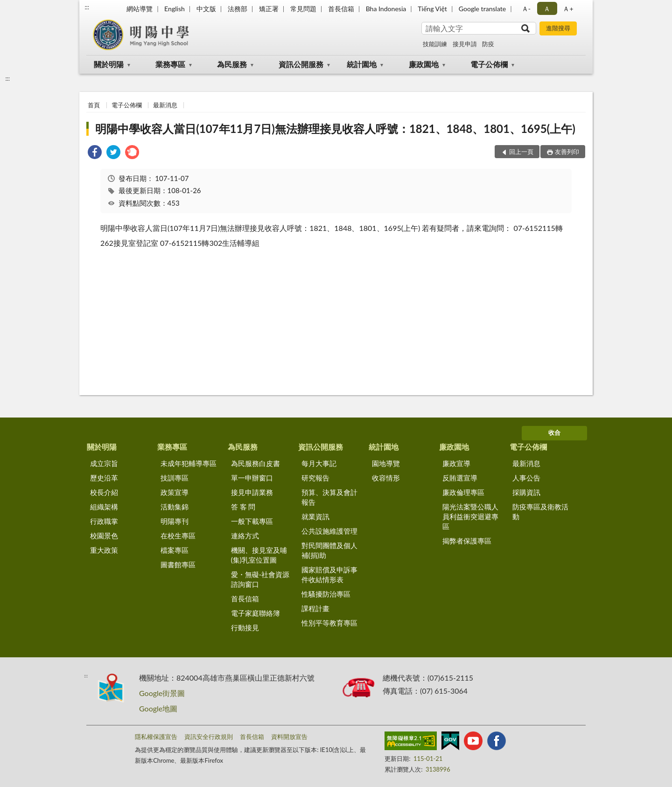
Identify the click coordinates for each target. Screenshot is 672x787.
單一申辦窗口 (252, 478)
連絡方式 (245, 536)
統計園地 (362, 64)
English (175, 9)
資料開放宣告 (289, 737)
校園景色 (104, 536)
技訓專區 (175, 478)
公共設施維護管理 (329, 531)
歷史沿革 (104, 478)
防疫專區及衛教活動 (540, 512)
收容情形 (386, 478)
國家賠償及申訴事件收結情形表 (329, 575)
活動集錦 (175, 507)
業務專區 (170, 64)
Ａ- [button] (526, 9)
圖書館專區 (178, 564)
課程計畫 (315, 608)
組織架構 (104, 507)
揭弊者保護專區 (467, 541)
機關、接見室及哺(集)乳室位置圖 (259, 555)
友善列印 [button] (567, 152)
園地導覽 (386, 463)
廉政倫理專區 (463, 492)
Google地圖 (158, 708)
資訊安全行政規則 (209, 737)
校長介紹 (104, 492)
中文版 (206, 9)
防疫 (488, 44)
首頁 (94, 105)
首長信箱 (341, 9)
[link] (95, 153)
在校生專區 (178, 536)
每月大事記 (319, 463)
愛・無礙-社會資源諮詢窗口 (260, 579)
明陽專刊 (175, 521)
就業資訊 (315, 516)
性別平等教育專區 (329, 623)
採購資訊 (526, 492)
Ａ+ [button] (568, 9)
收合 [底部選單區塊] (554, 432)
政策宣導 (175, 492)
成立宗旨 (104, 463)
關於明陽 (109, 64)
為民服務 (232, 64)
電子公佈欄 (489, 64)
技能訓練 (435, 44)
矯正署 (269, 9)
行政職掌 (104, 521)
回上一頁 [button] (521, 152)
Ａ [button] (547, 9)
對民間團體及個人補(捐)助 (329, 550)
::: (87, 7)
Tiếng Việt (432, 9)
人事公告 (526, 478)
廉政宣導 (456, 463)
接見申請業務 (252, 492)
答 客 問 (243, 507)
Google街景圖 (162, 693)
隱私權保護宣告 (156, 737)
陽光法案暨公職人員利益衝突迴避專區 (470, 516)
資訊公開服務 (301, 64)
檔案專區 (175, 550)
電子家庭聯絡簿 (255, 613)
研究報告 (315, 478)
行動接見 (245, 627)
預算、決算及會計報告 (329, 497)
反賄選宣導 (460, 478)
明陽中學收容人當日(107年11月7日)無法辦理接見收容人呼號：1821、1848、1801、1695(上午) (335, 129)
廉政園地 (424, 64)
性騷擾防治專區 (326, 594)
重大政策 (104, 550)
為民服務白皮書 (255, 463)
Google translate (482, 9)
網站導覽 (140, 9)
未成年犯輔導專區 (189, 463)
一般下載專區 (252, 521)
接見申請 (465, 44)
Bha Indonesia (386, 9)
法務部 (238, 9)
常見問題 (303, 9)
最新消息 (165, 105)
